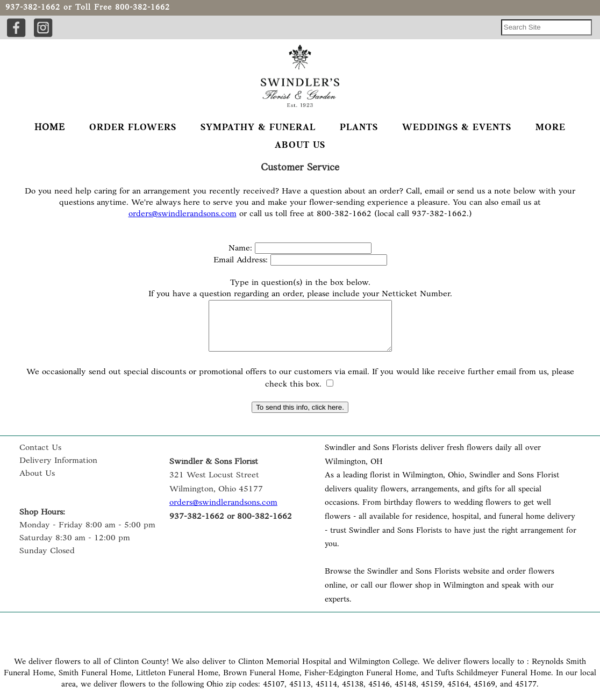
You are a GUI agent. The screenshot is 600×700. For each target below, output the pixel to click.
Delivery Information (58, 470)
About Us (37, 483)
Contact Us (40, 458)
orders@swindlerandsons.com (183, 214)
